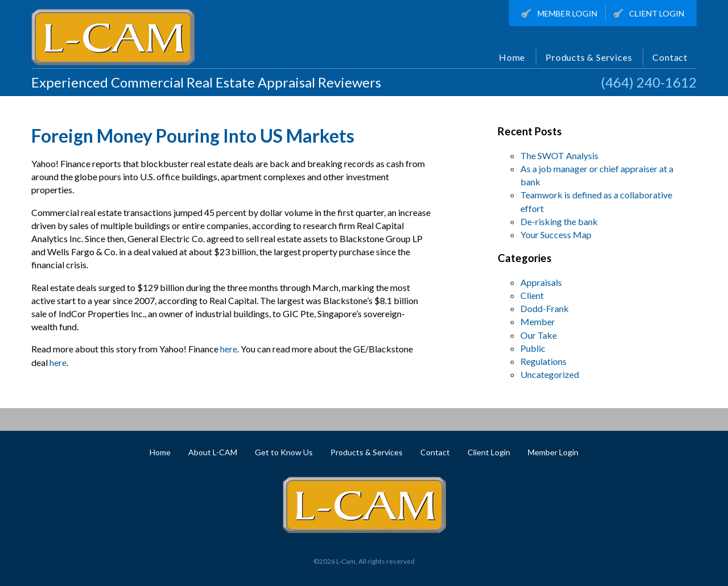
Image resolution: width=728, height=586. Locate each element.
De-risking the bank (559, 221)
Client (532, 295)
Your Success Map (556, 234)
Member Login (559, 14)
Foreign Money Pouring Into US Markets (193, 136)
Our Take (539, 335)
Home (512, 57)
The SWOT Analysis (559, 155)
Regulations (543, 361)
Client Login (649, 14)
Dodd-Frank (545, 308)
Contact (670, 57)
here (229, 349)
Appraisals (541, 282)
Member (538, 321)
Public (533, 348)
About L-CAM (213, 452)
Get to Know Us (284, 452)
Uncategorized (550, 374)
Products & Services (589, 57)
